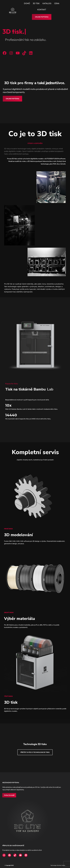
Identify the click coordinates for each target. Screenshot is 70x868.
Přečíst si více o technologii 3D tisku (35, 752)
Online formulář (9, 795)
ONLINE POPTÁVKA (12, 99)
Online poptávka (42, 17)
